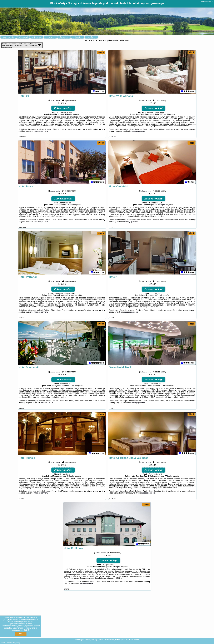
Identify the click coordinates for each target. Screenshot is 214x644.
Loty (50, 37)
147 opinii (117, 567)
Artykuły (91, 37)
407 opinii (158, 296)
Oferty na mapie (23, 37)
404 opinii (69, 115)
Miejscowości (37, 37)
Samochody (64, 37)
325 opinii (70, 205)
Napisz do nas (134, 640)
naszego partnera (41, 132)
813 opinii (71, 477)
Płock (101, 52)
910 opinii (71, 296)
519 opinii (162, 205)
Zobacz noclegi (63, 109)
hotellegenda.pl (207, 1)
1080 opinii (163, 115)
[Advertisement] (107, 616)
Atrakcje (78, 37)
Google (6, 619)
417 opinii (72, 386)
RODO (26, 630)
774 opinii (168, 477)
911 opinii (163, 386)
